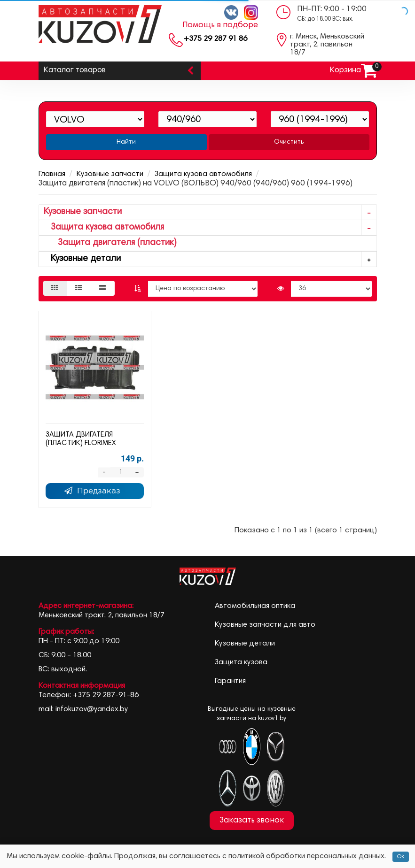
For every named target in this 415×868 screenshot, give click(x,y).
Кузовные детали (210, 259)
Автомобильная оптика (255, 606)
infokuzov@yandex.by (92, 709)
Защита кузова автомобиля (203, 174)
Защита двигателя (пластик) (110, 243)
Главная (52, 174)
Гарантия (230, 681)
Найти (126, 142)
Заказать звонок (252, 821)
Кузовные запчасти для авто (265, 625)
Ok (401, 857)
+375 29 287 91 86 (215, 39)
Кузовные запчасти (110, 174)
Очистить (289, 142)
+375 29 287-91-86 (106, 695)
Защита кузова (241, 662)
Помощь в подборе (220, 25)
